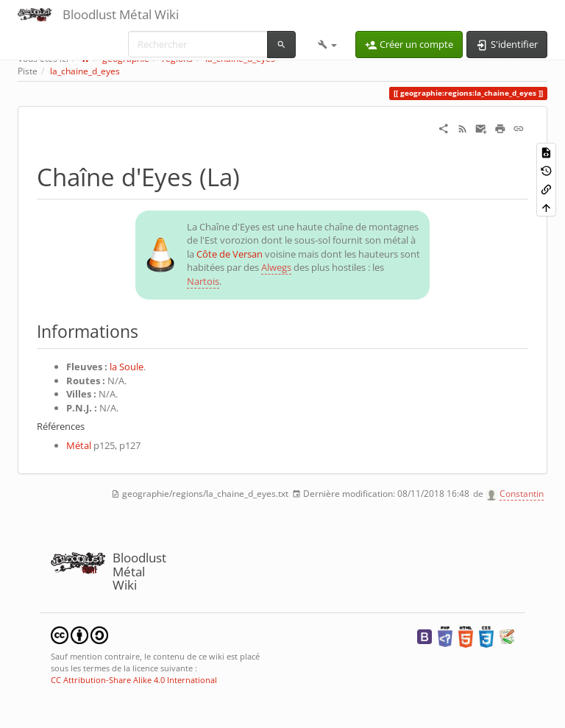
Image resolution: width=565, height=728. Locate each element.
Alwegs (276, 267)
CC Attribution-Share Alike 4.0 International (134, 680)
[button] (327, 44)
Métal (79, 445)
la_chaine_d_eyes (85, 71)
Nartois (203, 281)
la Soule (127, 367)
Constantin (522, 494)
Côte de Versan (230, 254)
